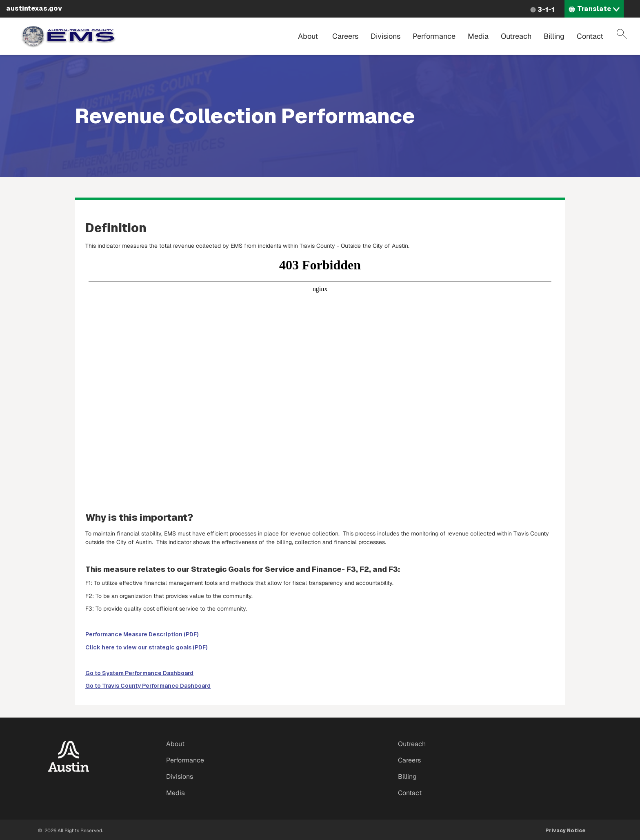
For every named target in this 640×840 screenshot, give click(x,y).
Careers (345, 36)
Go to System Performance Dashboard (139, 673)
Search (622, 34)
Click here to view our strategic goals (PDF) (146, 647)
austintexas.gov (34, 8)
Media (478, 36)
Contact (590, 36)
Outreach (516, 36)
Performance (434, 36)
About (308, 36)
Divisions (386, 36)
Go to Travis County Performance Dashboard (148, 686)
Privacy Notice (566, 831)
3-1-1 (546, 10)
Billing (554, 36)
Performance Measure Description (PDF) (142, 634)
